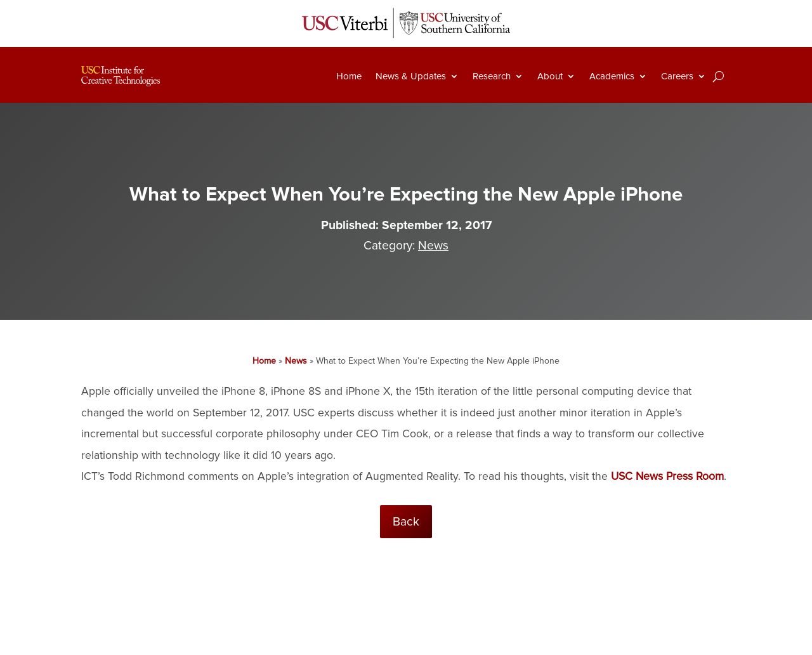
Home (349, 76)
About (550, 76)
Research (492, 76)
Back (406, 522)
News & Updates (411, 76)
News (433, 246)
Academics (612, 76)
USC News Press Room (667, 476)
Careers (677, 76)
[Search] (718, 76)
